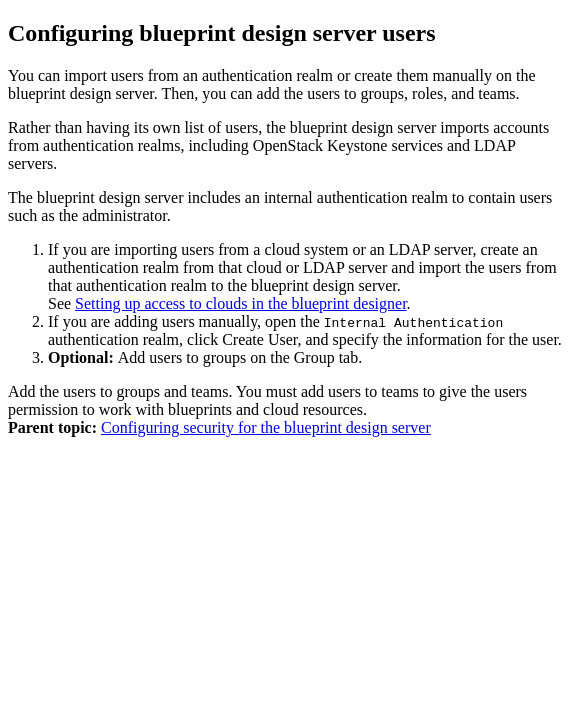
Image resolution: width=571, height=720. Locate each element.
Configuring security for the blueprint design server (266, 427)
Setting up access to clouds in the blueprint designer (241, 303)
